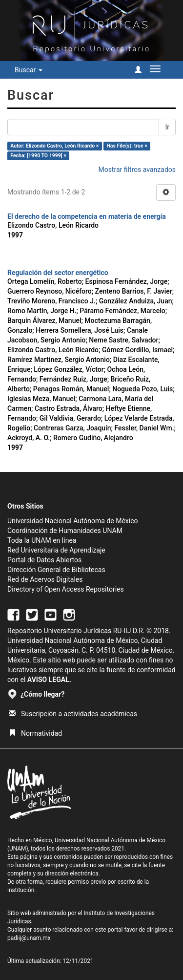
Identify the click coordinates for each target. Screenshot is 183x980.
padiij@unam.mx (29, 938)
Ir (167, 127)
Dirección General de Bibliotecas (56, 570)
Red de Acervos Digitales (45, 579)
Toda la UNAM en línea (42, 540)
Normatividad (35, 733)
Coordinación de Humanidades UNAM (65, 531)
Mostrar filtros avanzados (137, 170)
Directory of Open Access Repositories (66, 589)
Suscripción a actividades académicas (73, 714)
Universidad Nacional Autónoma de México (73, 521)
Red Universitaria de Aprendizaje (56, 550)
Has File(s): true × (127, 146)
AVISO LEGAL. (49, 680)
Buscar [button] (29, 70)
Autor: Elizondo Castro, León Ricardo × (54, 146)
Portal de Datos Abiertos (44, 560)
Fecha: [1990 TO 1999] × (38, 156)
